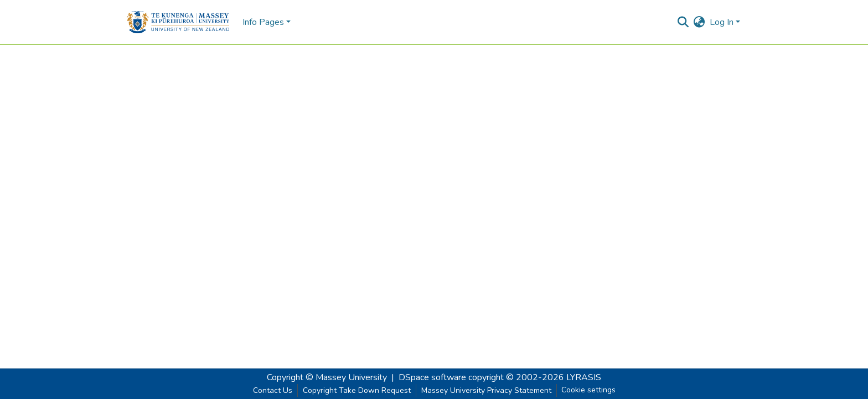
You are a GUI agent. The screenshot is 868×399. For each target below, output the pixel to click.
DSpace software (432, 377)
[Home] (178, 22)
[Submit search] (683, 22)
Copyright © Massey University (327, 377)
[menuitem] (699, 22)
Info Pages (263, 22)
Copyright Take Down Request (357, 390)
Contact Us (273, 390)
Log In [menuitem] (722, 22)
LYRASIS (584, 377)
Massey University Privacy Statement (486, 390)
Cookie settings (588, 390)
